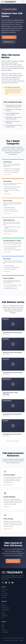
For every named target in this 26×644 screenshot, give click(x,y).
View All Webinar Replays (13, 441)
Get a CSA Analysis (9, 37)
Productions (4, 597)
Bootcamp (4, 614)
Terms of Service (5, 632)
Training (3, 591)
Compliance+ (4, 606)
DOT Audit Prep (5, 593)
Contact (3, 626)
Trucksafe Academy (6, 608)
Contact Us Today (13, 561)
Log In (3, 628)
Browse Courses (8, 529)
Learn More (7, 507)
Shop (3, 618)
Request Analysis (8, 485)
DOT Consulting (5, 589)
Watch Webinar (7, 175)
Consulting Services (8, 42)
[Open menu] (24, 2)
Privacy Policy (4, 630)
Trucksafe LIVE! (5, 616)
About (3, 624)
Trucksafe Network (5, 610)
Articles (3, 604)
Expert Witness (5, 595)
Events (3, 612)
